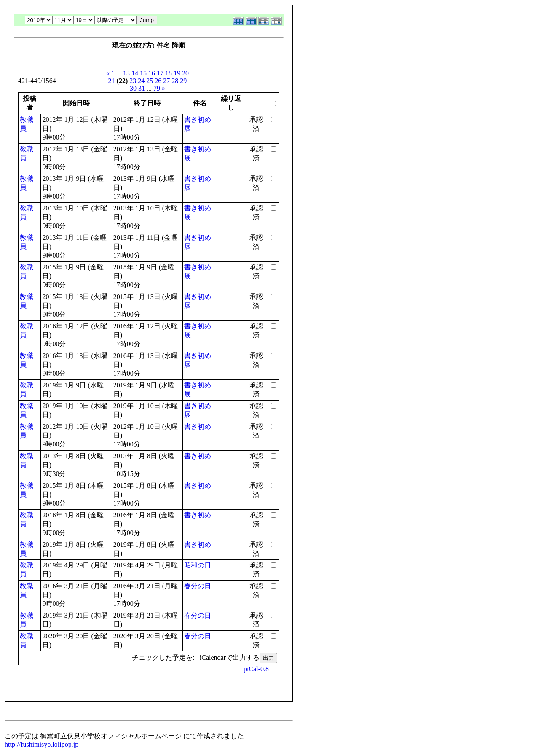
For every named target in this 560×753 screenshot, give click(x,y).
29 (183, 81)
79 (157, 88)
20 (185, 73)
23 (133, 81)
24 (141, 81)
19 (177, 73)
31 (142, 88)
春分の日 (198, 586)
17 (160, 73)
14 (135, 73)
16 (152, 73)
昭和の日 (198, 565)
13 (126, 73)
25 (150, 81)
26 (158, 81)
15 (143, 73)
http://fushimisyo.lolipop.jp (42, 744)
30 (133, 88)
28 (175, 81)
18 (169, 73)
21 (112, 81)
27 (166, 81)
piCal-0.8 (256, 669)
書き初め (198, 426)
